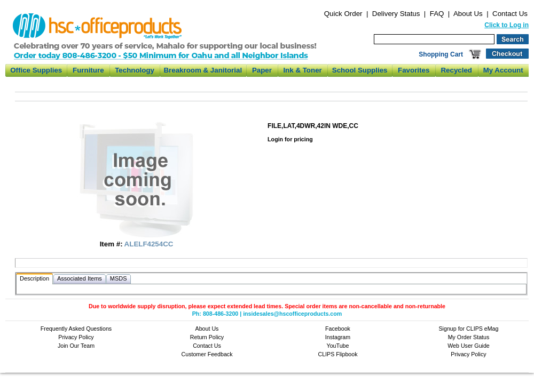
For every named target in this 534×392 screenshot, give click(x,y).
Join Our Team (76, 346)
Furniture (88, 70)
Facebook (338, 329)
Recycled (456, 70)
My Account (503, 70)
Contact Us (510, 14)
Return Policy (207, 337)
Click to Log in (506, 25)
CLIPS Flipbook (337, 354)
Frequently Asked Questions (76, 329)
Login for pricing (290, 139)
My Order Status (469, 337)
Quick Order (343, 14)
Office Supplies (36, 70)
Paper (262, 70)
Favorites (414, 70)
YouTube (338, 346)
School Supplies (360, 70)
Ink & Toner (302, 70)
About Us (468, 14)
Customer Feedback (207, 354)
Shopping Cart (441, 54)
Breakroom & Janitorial (203, 70)
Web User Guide (469, 346)
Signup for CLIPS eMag (469, 329)
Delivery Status (396, 14)
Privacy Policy (76, 337)
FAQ (437, 14)
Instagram (338, 337)
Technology (135, 70)
